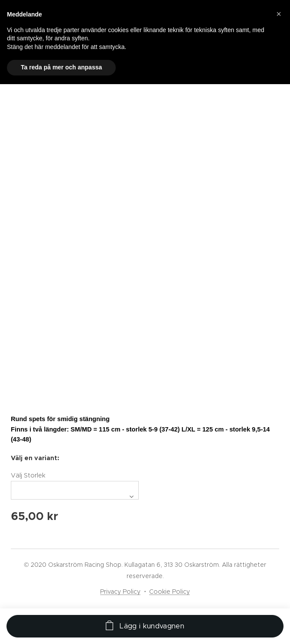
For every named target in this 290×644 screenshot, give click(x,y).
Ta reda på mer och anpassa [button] (61, 67)
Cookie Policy (169, 592)
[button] (279, 14)
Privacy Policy (120, 592)
